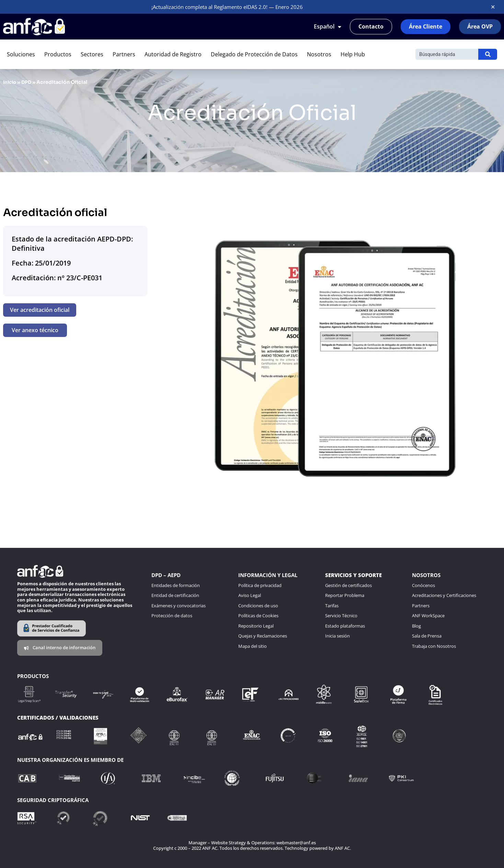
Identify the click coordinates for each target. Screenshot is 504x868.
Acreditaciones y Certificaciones (444, 595)
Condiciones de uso (258, 606)
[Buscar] (447, 54)
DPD (28, 82)
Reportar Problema (345, 595)
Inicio (10, 82)
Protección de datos (172, 616)
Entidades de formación (176, 585)
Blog (416, 626)
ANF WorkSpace (428, 616)
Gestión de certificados (348, 585)
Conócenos (423, 585)
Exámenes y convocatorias (179, 606)
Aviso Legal (250, 595)
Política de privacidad (260, 585)
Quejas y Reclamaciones (263, 636)
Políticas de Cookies (258, 616)
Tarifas (332, 606)
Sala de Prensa (427, 636)
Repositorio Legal (256, 626)
